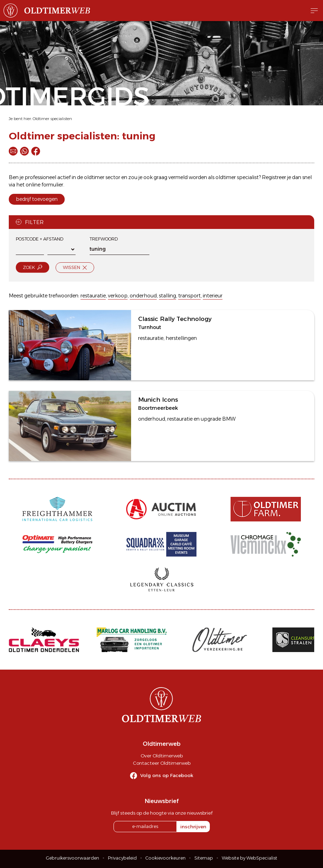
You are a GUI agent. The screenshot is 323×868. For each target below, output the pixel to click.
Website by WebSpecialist (250, 858)
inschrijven (193, 827)
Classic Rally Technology (175, 319)
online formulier (44, 185)
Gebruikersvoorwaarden (73, 858)
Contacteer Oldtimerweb (162, 763)
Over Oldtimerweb (162, 756)
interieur (213, 296)
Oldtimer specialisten (52, 119)
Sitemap (204, 858)
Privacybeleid (122, 858)
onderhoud (143, 296)
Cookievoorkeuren (166, 858)
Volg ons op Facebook (167, 775)
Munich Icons (158, 400)
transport (189, 296)
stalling (167, 296)
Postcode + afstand (40, 239)
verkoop (118, 296)
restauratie (93, 296)
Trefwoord (104, 239)
